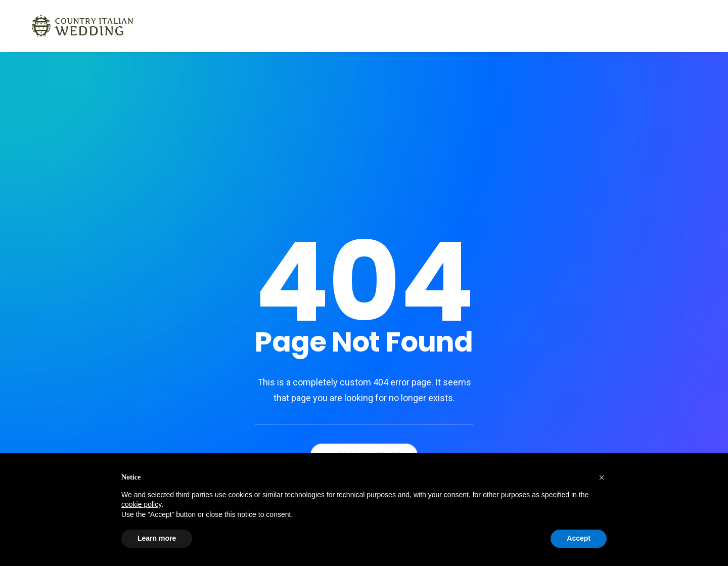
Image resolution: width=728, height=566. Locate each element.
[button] (602, 477)
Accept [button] (579, 538)
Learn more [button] (157, 538)
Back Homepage (364, 354)
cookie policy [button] (141, 504)
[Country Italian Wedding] (70, 26)
